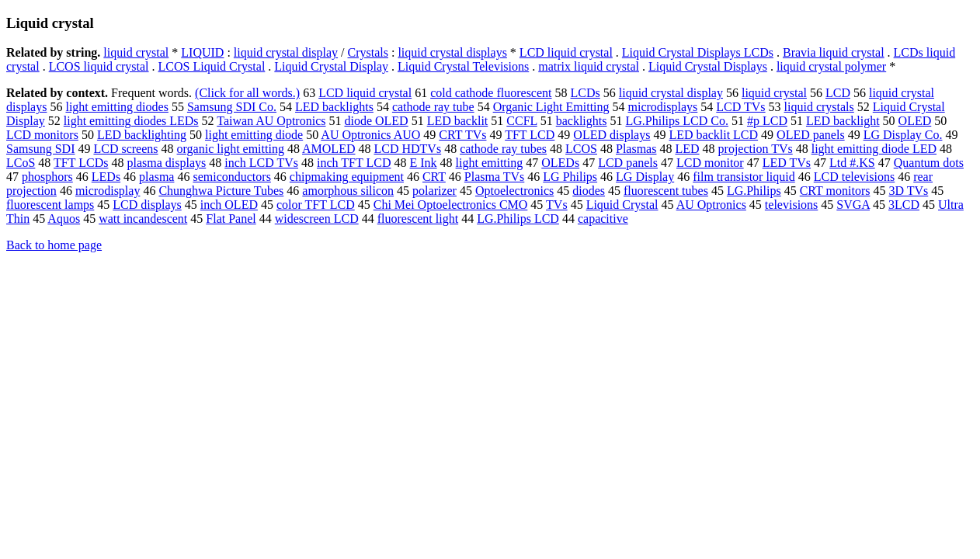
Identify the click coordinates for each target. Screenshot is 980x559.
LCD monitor (710, 163)
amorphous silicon (348, 191)
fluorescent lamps (50, 205)
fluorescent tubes (666, 191)
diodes (589, 191)
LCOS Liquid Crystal (212, 66)
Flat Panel (231, 219)
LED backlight (843, 121)
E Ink (423, 163)
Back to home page (54, 245)
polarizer (434, 191)
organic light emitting (231, 149)
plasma (156, 177)
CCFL (521, 121)
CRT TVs (462, 135)
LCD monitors (42, 135)
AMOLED (328, 149)
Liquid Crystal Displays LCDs (698, 52)
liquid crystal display (286, 52)
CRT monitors (835, 191)
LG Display (645, 177)
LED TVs (787, 163)
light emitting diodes (116, 107)
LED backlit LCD (713, 135)
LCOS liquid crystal (99, 66)
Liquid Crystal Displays (708, 66)
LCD (838, 93)
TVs (557, 205)
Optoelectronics (514, 191)
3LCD (904, 205)
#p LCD (767, 121)
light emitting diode (254, 135)
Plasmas (636, 149)
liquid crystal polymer (831, 66)
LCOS (581, 149)
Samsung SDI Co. (232, 107)
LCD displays (147, 205)
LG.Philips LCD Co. (676, 121)
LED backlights (334, 107)
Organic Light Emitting (551, 107)
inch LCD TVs (261, 163)
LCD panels (628, 163)
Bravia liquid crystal (834, 52)
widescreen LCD (317, 219)
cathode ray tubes (503, 149)
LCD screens (125, 149)
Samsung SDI (40, 149)
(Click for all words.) (247, 93)
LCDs (586, 93)
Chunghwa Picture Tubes (221, 191)
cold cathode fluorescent (491, 93)
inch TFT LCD (354, 163)
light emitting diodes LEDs (131, 121)
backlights (582, 121)
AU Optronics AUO (370, 135)
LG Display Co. (903, 135)
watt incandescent (143, 219)
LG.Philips (754, 191)
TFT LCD (530, 135)
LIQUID (202, 52)
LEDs (106, 177)
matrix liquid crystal (589, 66)
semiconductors (231, 177)
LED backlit (458, 121)
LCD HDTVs (407, 149)
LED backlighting (142, 135)
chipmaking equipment (347, 177)
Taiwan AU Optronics (271, 121)
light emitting (490, 163)
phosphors (47, 177)
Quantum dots (929, 163)
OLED (915, 121)
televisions (791, 205)
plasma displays (166, 163)
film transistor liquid (744, 177)
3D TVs (908, 191)
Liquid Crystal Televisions (463, 66)
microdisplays (663, 107)
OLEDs (560, 163)
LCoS (21, 163)
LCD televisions (854, 177)
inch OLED (229, 205)
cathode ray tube (433, 107)
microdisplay (108, 191)
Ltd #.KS (852, 163)
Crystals (368, 52)
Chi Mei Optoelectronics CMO (451, 205)
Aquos (64, 219)
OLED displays (612, 135)
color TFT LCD (316, 205)
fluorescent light (418, 219)
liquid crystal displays (452, 52)
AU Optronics (711, 205)
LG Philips (570, 177)
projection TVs (756, 149)
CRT (434, 177)
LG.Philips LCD (518, 219)
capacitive (603, 219)
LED (687, 149)
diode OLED (376, 121)
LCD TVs (740, 107)
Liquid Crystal (622, 205)
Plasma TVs (494, 177)
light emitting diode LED (874, 149)
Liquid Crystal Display (331, 66)
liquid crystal (136, 52)
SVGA (853, 205)
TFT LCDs (81, 163)
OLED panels (811, 135)
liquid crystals (819, 107)
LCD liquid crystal (566, 52)
